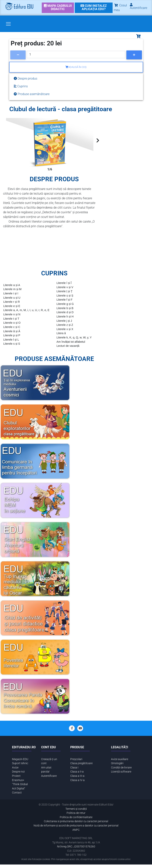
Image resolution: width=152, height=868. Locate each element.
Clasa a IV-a (77, 780)
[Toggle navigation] (8, 24)
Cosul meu (120, 8)
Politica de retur (76, 813)
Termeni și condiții (76, 809)
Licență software (121, 772)
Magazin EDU (20, 759)
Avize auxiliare (120, 759)
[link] (58, 8)
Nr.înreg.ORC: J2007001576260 (76, 847)
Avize (15, 768)
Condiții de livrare (121, 768)
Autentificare (49, 776)
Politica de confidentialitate (76, 817)
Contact (17, 793)
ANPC (76, 830)
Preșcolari (76, 759)
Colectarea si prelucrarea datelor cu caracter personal (76, 821)
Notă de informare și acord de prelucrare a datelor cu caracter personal (76, 826)
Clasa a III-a (77, 776)
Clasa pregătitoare (81, 763)
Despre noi (18, 772)
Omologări (117, 763)
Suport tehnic (20, 763)
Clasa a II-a (77, 772)
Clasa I (74, 768)
